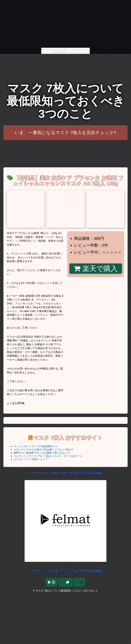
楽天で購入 (96, 269)
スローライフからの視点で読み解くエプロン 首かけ (43, 449)
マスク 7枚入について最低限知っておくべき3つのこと (65, 101)
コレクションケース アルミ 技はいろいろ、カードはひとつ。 (49, 456)
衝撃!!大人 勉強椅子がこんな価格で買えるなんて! (42, 453)
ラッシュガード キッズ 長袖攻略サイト (36, 446)
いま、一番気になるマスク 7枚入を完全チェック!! (65, 133)
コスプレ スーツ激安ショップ (31, 459)
